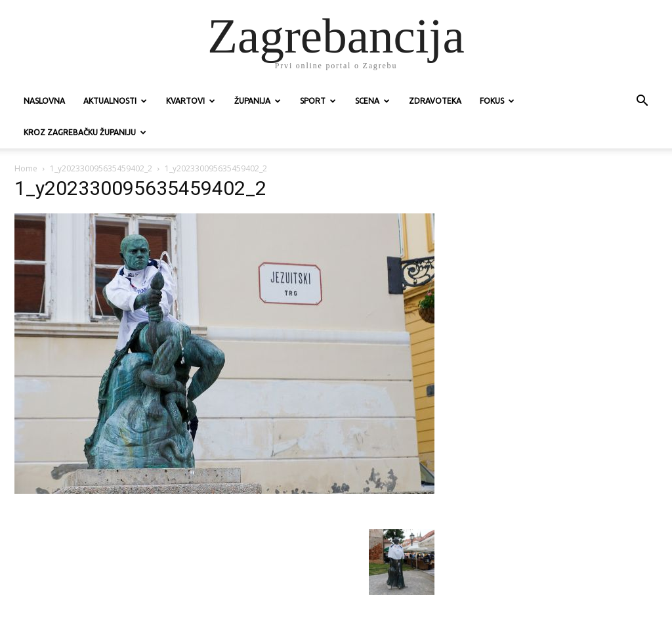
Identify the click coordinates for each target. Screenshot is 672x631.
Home (26, 168)
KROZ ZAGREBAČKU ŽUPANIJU (85, 132)
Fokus (497, 101)
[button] (642, 102)
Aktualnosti (115, 101)
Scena (372, 101)
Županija (258, 101)
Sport (318, 101)
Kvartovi (191, 101)
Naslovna (44, 101)
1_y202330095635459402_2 (101, 168)
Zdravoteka (435, 101)
